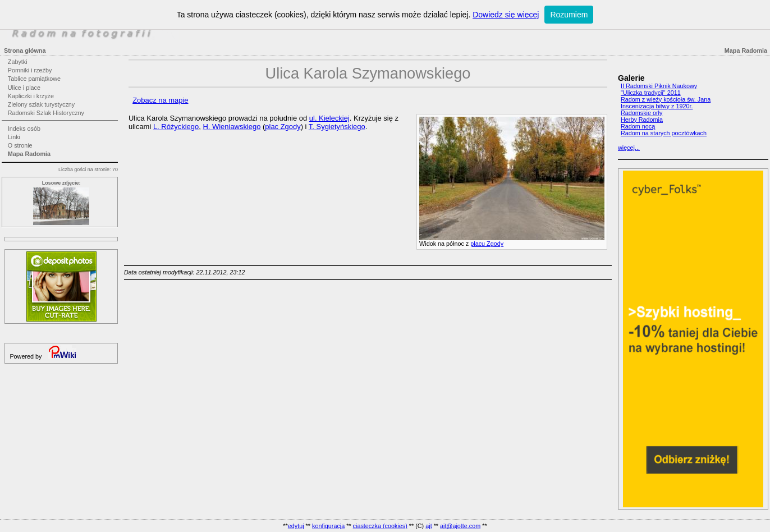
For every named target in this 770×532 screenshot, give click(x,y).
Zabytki (18, 62)
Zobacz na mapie (160, 100)
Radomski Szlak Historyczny (46, 113)
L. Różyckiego (176, 127)
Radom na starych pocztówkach (664, 133)
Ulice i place (24, 88)
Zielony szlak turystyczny (41, 104)
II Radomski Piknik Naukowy (659, 86)
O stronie (20, 145)
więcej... (629, 148)
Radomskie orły (641, 113)
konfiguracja (328, 526)
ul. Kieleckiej (329, 118)
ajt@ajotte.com (460, 526)
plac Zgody (283, 127)
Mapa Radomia (29, 154)
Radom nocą (638, 126)
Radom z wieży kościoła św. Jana (666, 99)
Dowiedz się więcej (506, 15)
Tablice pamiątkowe (34, 79)
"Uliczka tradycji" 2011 (651, 93)
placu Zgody (487, 244)
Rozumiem (569, 15)
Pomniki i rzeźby (30, 70)
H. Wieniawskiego (232, 127)
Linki (14, 137)
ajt (428, 526)
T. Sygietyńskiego (337, 127)
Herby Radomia (642, 120)
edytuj (296, 526)
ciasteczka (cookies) (380, 526)
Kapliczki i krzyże (31, 96)
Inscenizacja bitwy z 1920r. (657, 106)
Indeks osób (24, 129)
